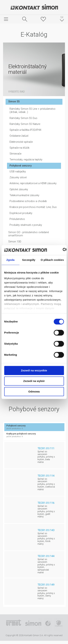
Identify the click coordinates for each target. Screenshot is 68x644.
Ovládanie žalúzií (19, 136)
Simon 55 (14, 102)
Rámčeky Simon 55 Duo (23, 118)
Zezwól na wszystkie (34, 370)
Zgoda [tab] (10, 260)
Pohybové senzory (21, 166)
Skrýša (43, 19)
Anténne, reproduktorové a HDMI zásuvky (33, 183)
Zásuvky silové (18, 177)
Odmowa (34, 391)
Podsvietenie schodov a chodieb (28, 201)
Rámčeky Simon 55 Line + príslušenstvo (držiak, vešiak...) (32, 111)
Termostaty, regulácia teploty (26, 160)
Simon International (33, 625)
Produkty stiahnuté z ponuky (26, 225)
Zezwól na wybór (34, 381)
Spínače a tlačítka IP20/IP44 (25, 130)
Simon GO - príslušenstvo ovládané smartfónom (29, 234)
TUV (48, 625)
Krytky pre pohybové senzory (34, 435)
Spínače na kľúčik (19, 148)
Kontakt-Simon (34, 7)
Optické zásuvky (19, 189)
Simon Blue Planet (59, 625)
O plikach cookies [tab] (52, 260)
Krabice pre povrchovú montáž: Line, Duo (33, 207)
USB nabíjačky (18, 172)
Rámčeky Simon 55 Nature (25, 124)
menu (6, 19)
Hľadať (25, 19)
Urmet (14, 625)
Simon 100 (15, 242)
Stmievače (15, 154)
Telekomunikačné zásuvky (24, 195)
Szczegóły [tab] (29, 260)
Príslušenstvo (17, 219)
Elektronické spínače (21, 142)
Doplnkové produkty (21, 213)
